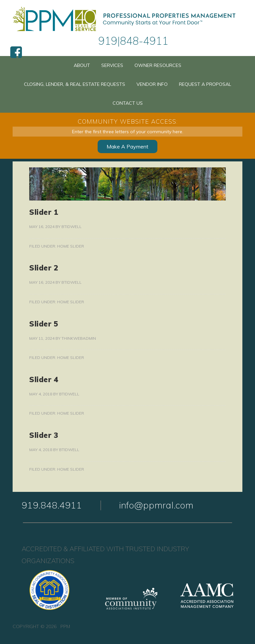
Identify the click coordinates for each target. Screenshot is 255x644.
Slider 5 (44, 324)
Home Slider (71, 246)
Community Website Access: (128, 121)
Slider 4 (44, 380)
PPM (127, 19)
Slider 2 (44, 268)
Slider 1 (44, 212)
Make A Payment (127, 146)
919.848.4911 (52, 505)
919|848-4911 (133, 41)
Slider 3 (44, 435)
